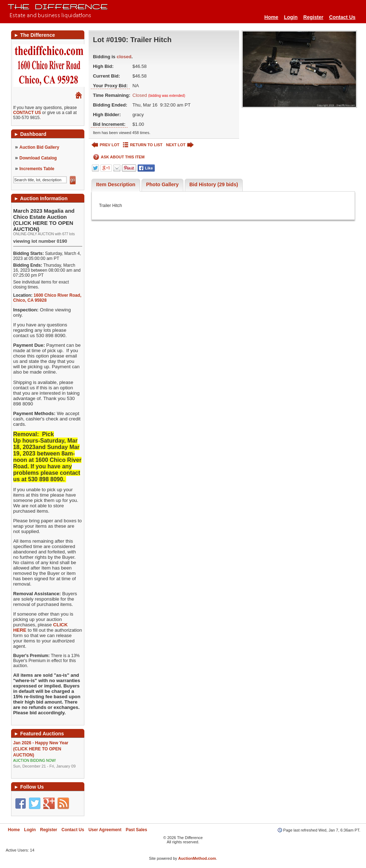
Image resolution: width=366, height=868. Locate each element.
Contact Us (342, 17)
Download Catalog (38, 158)
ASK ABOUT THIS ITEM (119, 157)
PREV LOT (105, 145)
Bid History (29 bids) (214, 184)
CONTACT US (27, 113)
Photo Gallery (162, 184)
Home (271, 17)
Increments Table (37, 169)
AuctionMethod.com (197, 858)
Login (291, 17)
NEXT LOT (180, 145)
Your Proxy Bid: (110, 86)
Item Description (116, 184)
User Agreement (105, 830)
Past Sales (137, 830)
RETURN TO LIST (143, 145)
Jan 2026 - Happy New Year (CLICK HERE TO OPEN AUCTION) (48, 755)
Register (313, 17)
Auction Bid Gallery (39, 147)
